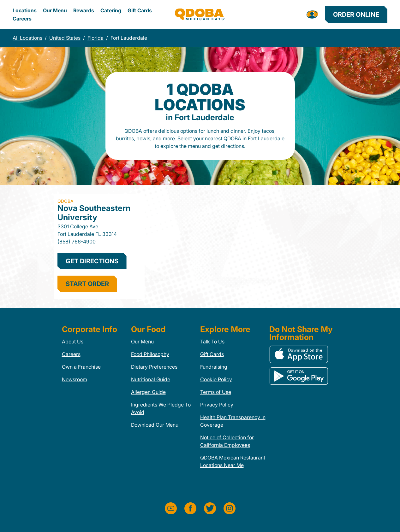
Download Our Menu (155, 425)
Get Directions (92, 261)
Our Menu (55, 10)
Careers (22, 19)
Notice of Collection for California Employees (227, 441)
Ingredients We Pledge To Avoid (161, 408)
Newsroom (75, 379)
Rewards (84, 10)
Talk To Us (212, 342)
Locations (25, 10)
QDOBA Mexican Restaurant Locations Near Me (233, 461)
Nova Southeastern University (94, 213)
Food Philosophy (150, 354)
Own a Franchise (81, 367)
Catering (111, 10)
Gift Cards (140, 10)
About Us (73, 342)
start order (87, 284)
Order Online (356, 15)
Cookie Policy (216, 379)
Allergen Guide (148, 392)
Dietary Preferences (154, 367)
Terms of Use (216, 392)
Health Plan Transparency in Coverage (233, 421)
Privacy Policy (217, 405)
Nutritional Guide (151, 379)
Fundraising (214, 367)
